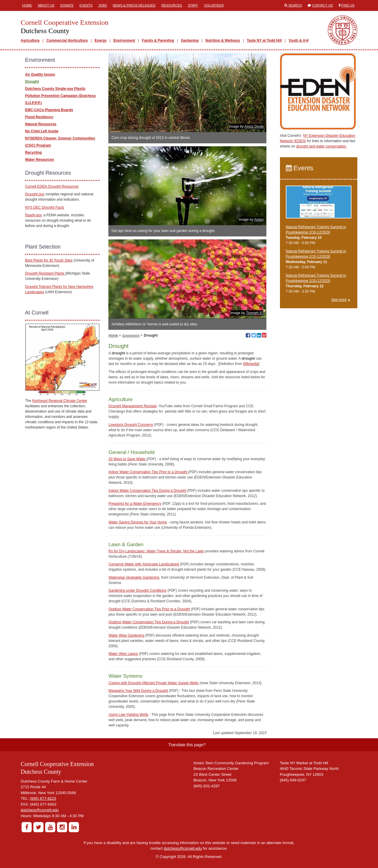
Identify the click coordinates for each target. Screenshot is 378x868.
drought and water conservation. (321, 146)
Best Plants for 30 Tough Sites (49, 260)
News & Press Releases (134, 5)
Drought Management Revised (132, 406)
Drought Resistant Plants (45, 273)
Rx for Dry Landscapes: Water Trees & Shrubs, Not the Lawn (156, 551)
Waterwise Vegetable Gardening (134, 577)
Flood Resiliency (39, 117)
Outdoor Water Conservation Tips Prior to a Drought (149, 609)
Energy (101, 40)
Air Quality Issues (40, 74)
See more (339, 300)
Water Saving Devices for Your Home (138, 522)
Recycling (34, 152)
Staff (193, 5)
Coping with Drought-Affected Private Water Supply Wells (153, 683)
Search (295, 5)
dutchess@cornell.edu (40, 810)
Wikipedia (251, 364)
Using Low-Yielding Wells (128, 715)
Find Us (348, 5)
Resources (172, 5)
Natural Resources (41, 124)
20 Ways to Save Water (127, 459)
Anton (259, 220)
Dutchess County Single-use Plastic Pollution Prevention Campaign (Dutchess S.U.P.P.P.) (60, 96)
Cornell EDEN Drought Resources (52, 186)
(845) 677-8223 (43, 798)
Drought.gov (35, 194)
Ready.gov (33, 215)
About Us (46, 5)
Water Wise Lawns (123, 654)
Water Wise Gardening (126, 635)
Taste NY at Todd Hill (264, 40)
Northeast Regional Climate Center (60, 401)
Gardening (190, 40)
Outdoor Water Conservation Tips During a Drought (149, 622)
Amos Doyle (254, 126)
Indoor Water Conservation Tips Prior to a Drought (148, 472)
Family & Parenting (158, 40)
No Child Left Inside (42, 131)
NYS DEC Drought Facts (45, 207)
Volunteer (214, 5)
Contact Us (322, 5)
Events (86, 5)
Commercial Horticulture (67, 40)
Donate (67, 5)
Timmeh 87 (255, 313)
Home (27, 5)
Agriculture (30, 40)
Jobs (103, 5)
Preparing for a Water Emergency (135, 504)
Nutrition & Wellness (223, 40)
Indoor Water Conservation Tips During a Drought (147, 491)
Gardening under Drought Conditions (137, 590)
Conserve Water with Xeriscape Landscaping (144, 564)
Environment (124, 40)
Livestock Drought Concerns (131, 425)
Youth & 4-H (299, 40)
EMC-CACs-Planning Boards (49, 110)
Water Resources (40, 160)
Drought (32, 82)
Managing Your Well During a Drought (138, 691)
